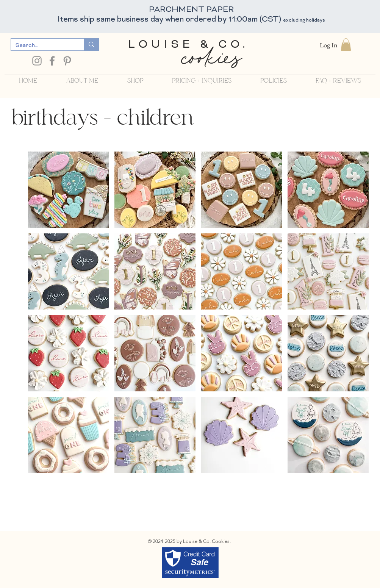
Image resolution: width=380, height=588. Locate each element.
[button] (346, 45)
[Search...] (42, 46)
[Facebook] (52, 61)
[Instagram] (37, 61)
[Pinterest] (67, 61)
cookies (211, 61)
